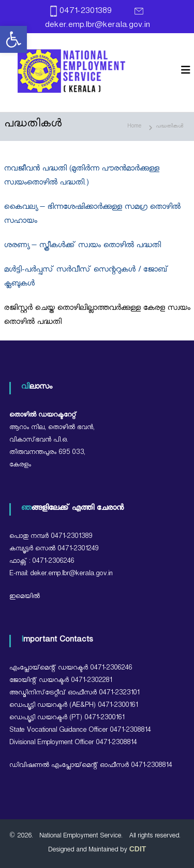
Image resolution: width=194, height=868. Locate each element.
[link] (13, 39)
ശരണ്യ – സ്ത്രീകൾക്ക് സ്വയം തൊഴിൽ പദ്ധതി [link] (83, 246)
